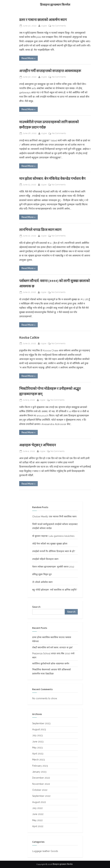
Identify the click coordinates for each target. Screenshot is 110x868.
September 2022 (41, 796)
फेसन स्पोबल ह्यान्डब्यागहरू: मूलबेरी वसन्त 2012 (53, 567)
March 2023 (38, 760)
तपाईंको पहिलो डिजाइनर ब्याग (45, 559)
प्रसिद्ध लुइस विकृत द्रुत (42, 574)
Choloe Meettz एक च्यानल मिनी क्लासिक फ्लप (54, 517)
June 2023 (38, 742)
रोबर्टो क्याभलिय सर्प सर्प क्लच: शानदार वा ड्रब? (53, 647)
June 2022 (38, 814)
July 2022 (37, 808)
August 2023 (39, 729)
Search (36, 607)
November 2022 (41, 784)
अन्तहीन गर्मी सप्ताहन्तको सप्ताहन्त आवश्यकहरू (50, 71)
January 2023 (39, 772)
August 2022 (39, 802)
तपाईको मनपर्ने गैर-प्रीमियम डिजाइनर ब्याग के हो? (54, 551)
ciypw (44, 25)
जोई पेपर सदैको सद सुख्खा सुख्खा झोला (50, 544)
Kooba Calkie (29, 337)
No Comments (59, 26)
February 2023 (40, 766)
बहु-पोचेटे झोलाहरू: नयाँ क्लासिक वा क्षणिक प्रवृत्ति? (55, 590)
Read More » (30, 59)
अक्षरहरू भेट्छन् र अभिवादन (38, 445)
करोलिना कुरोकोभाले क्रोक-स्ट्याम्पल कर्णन (51, 664)
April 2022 (38, 826)
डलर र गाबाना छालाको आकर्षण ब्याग (43, 20)
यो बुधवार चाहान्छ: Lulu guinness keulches (53, 536)
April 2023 (38, 754)
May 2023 (37, 748)
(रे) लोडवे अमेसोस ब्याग (42, 582)
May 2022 (37, 820)
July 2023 (37, 735)
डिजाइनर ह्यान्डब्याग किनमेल (55, 5)
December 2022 (41, 778)
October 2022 (40, 790)
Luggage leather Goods (45, 851)
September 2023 (41, 723)
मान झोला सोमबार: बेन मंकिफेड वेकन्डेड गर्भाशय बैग (52, 179)
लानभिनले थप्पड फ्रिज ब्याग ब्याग (40, 230)
